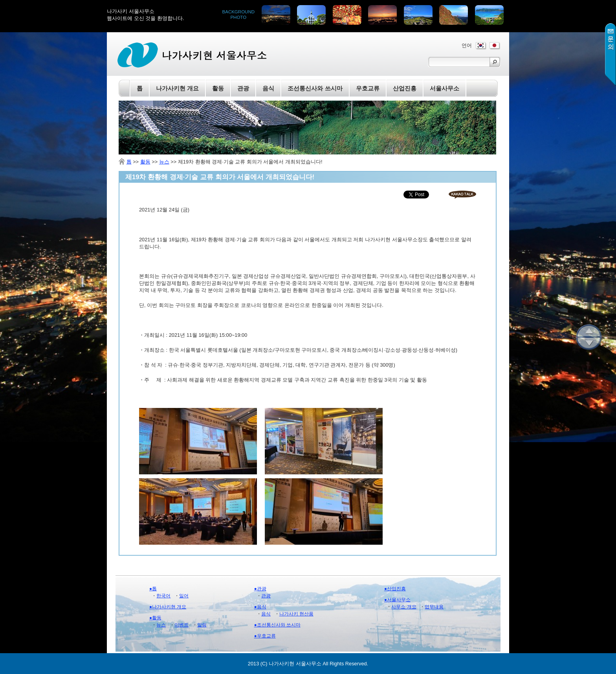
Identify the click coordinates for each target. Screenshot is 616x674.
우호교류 (368, 88)
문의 (610, 54)
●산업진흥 (395, 589)
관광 (266, 596)
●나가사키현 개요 (168, 607)
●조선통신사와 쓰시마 (277, 625)
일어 (184, 596)
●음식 (260, 607)
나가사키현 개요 (177, 88)
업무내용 (434, 607)
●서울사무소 (397, 600)
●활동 (155, 618)
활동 (145, 162)
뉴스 (164, 162)
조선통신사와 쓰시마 (315, 88)
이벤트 (181, 625)
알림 (202, 625)
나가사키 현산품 (296, 614)
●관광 (260, 589)
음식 (266, 614)
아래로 (589, 344)
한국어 (163, 596)
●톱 (153, 589)
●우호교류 (265, 636)
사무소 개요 (404, 607)
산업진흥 (405, 88)
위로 (589, 331)
